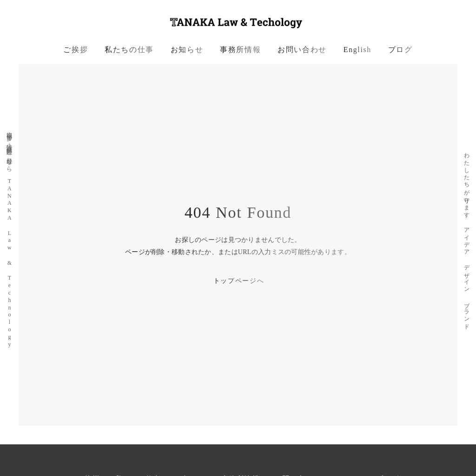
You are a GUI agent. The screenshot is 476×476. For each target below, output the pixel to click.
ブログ (400, 50)
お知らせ (187, 50)
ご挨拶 (76, 50)
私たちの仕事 (129, 50)
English (357, 50)
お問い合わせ (302, 50)
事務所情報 (240, 50)
